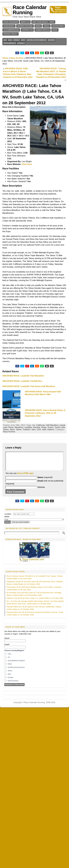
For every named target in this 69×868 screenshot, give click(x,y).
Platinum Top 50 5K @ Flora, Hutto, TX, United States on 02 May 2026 (35, 602)
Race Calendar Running (30, 10)
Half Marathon (52, 425)
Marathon (19, 427)
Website (41, 491)
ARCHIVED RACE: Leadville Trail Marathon (23, 376)
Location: (8, 517)
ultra (34, 429)
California (40, 425)
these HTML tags (25, 477)
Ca (34, 425)
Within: (7, 520)
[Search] (32, 537)
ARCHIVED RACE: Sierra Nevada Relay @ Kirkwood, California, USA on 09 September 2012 (45, 413)
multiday (28, 427)
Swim (12, 429)
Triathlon (26, 429)
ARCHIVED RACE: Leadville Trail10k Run (22, 381)
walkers (51, 429)
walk (44, 429)
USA (39, 429)
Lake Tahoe (8, 427)
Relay (44, 427)
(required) (45, 481)
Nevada (37, 427)
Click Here (27, 164)
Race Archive (17, 58)
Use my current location (21, 526)
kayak (62, 425)
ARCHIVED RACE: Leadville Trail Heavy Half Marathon (29, 386)
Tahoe (19, 429)
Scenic (51, 427)
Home (5, 58)
